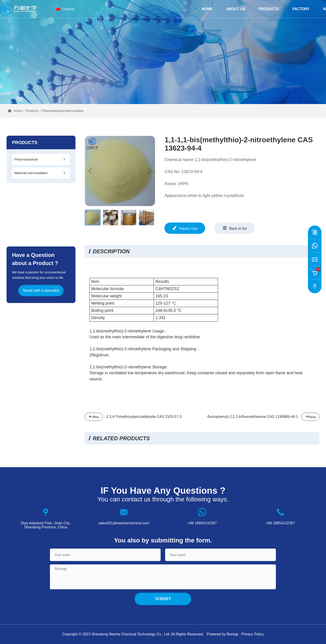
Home (207, 9)
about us (236, 9)
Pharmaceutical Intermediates (63, 111)
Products (269, 9)
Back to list (235, 228)
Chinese (68, 9)
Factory (301, 9)
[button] (150, 171)
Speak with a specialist (41, 290)
